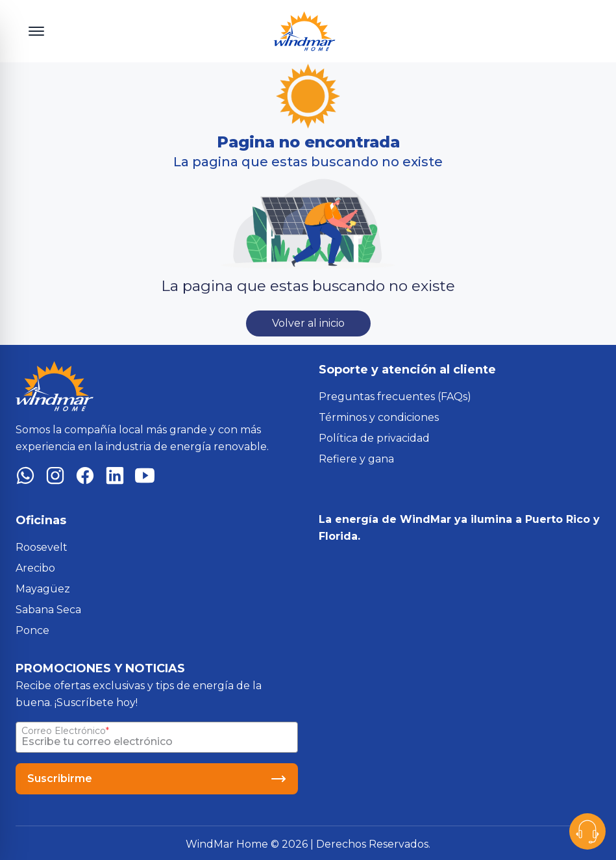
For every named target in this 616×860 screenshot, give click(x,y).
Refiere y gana (356, 459)
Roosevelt (42, 547)
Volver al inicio (308, 323)
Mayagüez (43, 589)
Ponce (32, 630)
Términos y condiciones (379, 417)
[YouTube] (145, 478)
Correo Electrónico (64, 731)
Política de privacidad (374, 438)
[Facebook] (85, 478)
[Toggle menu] (36, 31)
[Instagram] (55, 478)
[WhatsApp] (25, 478)
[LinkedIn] (115, 478)
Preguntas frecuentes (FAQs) (395, 397)
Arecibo (35, 568)
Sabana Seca (48, 610)
